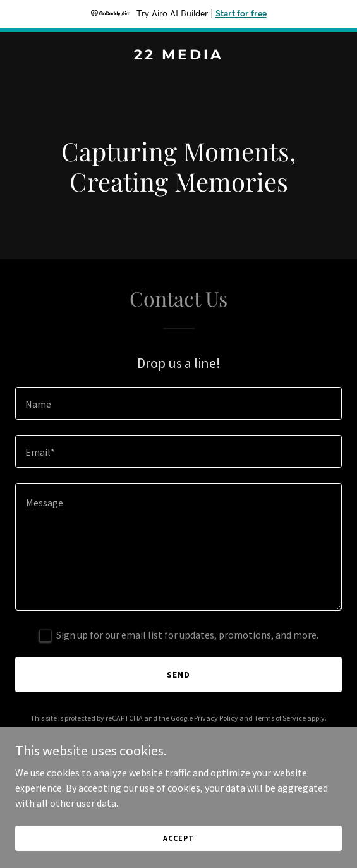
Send (178, 675)
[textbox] (178, 403)
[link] (178, 56)
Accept (178, 838)
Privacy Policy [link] (216, 718)
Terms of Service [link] (280, 718)
